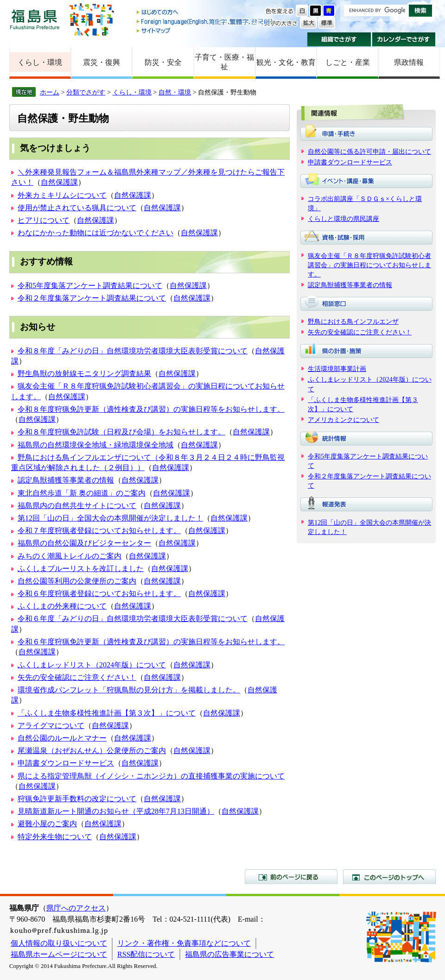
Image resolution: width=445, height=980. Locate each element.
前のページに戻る (291, 877)
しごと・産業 (348, 62)
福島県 (35, 19)
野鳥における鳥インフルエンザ (353, 321)
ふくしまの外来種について (62, 606)
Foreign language (205, 22)
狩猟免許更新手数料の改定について (77, 799)
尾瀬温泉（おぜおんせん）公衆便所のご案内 (92, 751)
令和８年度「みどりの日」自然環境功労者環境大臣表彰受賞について (133, 351)
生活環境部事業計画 (337, 369)
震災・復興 (102, 62)
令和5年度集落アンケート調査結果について (90, 286)
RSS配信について (146, 954)
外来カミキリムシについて (62, 195)
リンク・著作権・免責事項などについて (184, 943)
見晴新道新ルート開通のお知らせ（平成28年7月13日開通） (116, 811)
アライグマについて (51, 726)
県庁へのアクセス (76, 908)
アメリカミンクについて (343, 420)
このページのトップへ (389, 877)
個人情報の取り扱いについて (59, 943)
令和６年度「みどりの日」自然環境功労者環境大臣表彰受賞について (133, 619)
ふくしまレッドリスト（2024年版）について (92, 665)
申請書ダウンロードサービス (66, 763)
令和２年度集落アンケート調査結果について (92, 298)
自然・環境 (175, 92)
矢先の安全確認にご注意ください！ (77, 677)
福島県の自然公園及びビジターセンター (84, 543)
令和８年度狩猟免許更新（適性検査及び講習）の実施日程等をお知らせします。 (151, 409)
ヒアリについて (44, 220)
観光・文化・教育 (286, 62)
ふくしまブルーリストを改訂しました (81, 569)
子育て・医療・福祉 (224, 62)
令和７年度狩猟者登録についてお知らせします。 (99, 531)
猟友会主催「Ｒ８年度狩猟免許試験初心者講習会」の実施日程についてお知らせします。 (369, 265)
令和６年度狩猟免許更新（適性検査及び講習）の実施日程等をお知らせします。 (151, 642)
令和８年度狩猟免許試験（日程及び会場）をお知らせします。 (121, 432)
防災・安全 (163, 62)
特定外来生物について (55, 837)
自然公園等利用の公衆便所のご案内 (77, 581)
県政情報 (409, 62)
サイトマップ (205, 30)
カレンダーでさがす (404, 39)
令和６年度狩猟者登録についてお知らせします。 (99, 594)
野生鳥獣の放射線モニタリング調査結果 (84, 374)
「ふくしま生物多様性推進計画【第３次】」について (107, 713)
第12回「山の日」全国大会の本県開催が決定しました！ (110, 518)
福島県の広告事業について (229, 954)
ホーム (50, 92)
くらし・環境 (40, 62)
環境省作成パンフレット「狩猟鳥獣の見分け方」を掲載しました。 (129, 690)
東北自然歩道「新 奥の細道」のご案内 (82, 493)
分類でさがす (86, 92)
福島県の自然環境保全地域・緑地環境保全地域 (95, 445)
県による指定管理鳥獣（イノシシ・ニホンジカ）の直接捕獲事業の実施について (151, 776)
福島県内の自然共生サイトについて (77, 506)
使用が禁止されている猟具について (77, 208)
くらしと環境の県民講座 (343, 219)
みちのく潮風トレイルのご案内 (70, 556)
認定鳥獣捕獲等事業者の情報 (66, 480)
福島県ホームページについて (59, 954)
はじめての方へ (205, 13)
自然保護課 (59, 182)
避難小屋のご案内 (47, 824)
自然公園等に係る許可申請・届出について (369, 151)
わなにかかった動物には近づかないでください (95, 233)
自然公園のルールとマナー (62, 738)
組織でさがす (339, 39)
